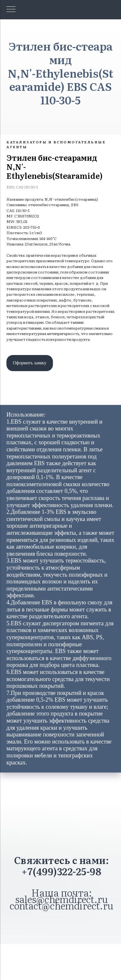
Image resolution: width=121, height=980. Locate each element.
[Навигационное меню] (11, 10)
